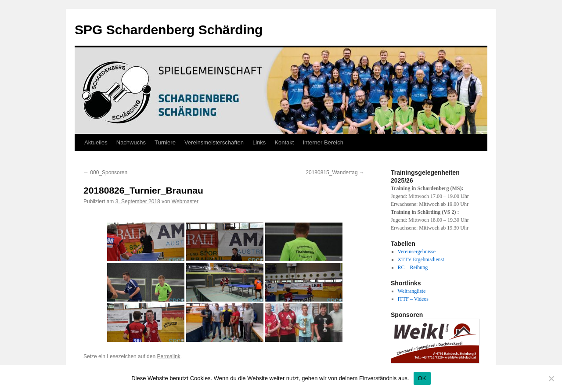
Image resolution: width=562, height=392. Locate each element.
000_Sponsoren (105, 173)
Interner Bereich (323, 142)
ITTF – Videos (413, 299)
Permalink (168, 356)
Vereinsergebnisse (417, 252)
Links (259, 142)
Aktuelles (96, 142)
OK (422, 378)
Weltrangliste (412, 291)
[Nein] (551, 378)
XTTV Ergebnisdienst (421, 259)
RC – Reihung (413, 267)
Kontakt (284, 142)
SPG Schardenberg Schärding (169, 30)
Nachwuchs (131, 142)
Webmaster (185, 201)
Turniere (165, 142)
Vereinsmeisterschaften (214, 142)
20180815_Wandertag (335, 173)
